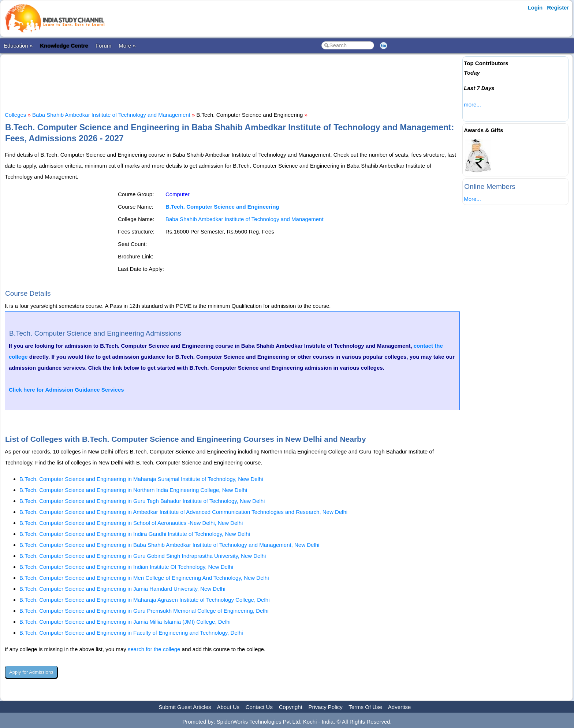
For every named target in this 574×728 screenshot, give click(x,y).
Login (535, 8)
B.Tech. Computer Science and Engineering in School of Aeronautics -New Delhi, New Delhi (131, 523)
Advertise (400, 707)
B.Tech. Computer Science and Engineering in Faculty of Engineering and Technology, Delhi (131, 633)
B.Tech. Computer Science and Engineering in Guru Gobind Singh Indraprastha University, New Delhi (143, 556)
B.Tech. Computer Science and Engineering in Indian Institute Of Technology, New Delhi (126, 567)
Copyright (291, 707)
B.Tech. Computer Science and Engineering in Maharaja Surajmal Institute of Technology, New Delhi (141, 479)
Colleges (15, 115)
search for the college (154, 649)
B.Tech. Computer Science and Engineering (222, 207)
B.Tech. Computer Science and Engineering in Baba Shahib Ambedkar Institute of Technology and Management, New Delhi (169, 545)
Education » (18, 46)
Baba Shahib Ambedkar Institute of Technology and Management (111, 115)
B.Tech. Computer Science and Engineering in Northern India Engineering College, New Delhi (133, 490)
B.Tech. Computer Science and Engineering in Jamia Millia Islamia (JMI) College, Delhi (125, 622)
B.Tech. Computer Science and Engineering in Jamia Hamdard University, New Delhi (122, 589)
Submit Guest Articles (185, 707)
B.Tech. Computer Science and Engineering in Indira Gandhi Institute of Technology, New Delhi (135, 534)
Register (558, 8)
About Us (228, 707)
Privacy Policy (326, 707)
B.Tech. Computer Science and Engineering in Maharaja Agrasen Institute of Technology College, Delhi (144, 600)
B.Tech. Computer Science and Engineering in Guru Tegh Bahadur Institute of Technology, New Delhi (142, 501)
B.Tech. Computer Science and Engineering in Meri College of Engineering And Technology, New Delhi (144, 578)
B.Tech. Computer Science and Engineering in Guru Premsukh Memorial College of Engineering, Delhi (144, 611)
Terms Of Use (365, 707)
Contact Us (259, 707)
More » (127, 46)
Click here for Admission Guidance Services (66, 390)
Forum (103, 46)
